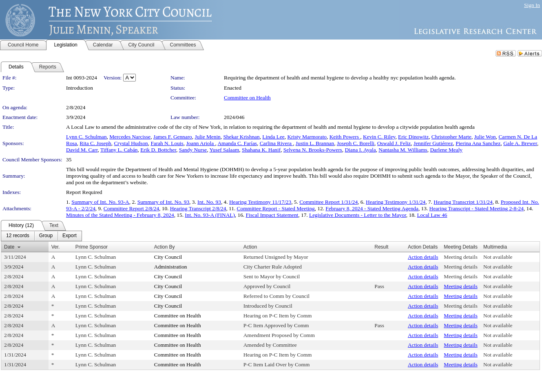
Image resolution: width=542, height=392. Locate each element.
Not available (498, 257)
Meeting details (461, 257)
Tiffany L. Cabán (119, 150)
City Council (168, 257)
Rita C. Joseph (95, 143)
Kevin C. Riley (379, 137)
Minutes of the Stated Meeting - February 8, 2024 (120, 215)
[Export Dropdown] (70, 236)
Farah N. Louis (167, 143)
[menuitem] (18, 236)
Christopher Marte (451, 137)
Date (9, 247)
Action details (423, 257)
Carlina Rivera (276, 143)
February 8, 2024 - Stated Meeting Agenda (372, 208)
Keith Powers (345, 137)
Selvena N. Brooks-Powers (313, 150)
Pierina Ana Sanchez (478, 143)
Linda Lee (273, 137)
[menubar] (41, 236)
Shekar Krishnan (241, 137)
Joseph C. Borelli (356, 143)
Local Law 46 (432, 215)
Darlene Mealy (446, 150)
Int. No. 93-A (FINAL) (210, 215)
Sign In (532, 5)
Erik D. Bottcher (158, 150)
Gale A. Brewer (520, 143)
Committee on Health (247, 98)
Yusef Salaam (224, 150)
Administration (171, 267)
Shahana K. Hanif (261, 150)
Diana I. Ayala (360, 150)
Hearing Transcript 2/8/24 (198, 208)
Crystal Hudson (131, 143)
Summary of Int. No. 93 (163, 202)
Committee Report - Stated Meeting (276, 208)
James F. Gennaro (173, 137)
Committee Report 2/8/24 (131, 208)
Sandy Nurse (193, 150)
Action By (165, 247)
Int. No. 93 (209, 202)
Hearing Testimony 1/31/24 (396, 202)
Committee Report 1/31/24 (329, 202)
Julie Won (485, 137)
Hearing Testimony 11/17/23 (260, 202)
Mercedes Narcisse (130, 137)
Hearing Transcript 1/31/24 (463, 202)
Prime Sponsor (92, 247)
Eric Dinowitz (413, 137)
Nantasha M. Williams (403, 150)
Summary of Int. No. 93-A (100, 202)
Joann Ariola (200, 143)
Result (381, 247)
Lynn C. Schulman (86, 137)
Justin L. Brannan (315, 143)
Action (250, 247)
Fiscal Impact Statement (272, 215)
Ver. (56, 247)
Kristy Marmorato (307, 137)
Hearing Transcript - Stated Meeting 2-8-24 (477, 208)
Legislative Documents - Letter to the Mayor (358, 215)
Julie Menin (207, 137)
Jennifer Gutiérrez (433, 143)
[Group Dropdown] (46, 236)
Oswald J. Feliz (394, 143)
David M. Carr (82, 150)
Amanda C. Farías (237, 143)
